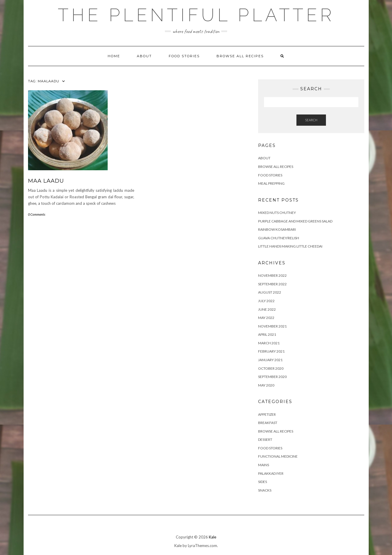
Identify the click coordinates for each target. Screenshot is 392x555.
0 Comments (37, 214)
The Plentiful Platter (196, 15)
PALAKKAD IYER (271, 473)
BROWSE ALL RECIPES (276, 431)
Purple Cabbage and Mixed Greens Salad (295, 221)
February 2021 (271, 351)
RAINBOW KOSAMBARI (277, 229)
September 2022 (272, 284)
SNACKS (265, 490)
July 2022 (266, 301)
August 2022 (270, 292)
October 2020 (271, 368)
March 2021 (269, 343)
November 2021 (272, 326)
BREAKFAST (268, 423)
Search (311, 120)
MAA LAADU (46, 181)
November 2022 (272, 275)
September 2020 (272, 377)
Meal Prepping (271, 183)
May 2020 (266, 385)
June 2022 (267, 309)
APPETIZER (267, 414)
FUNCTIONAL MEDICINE (278, 456)
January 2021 (270, 360)
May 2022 (266, 318)
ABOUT (144, 56)
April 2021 (267, 334)
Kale (213, 537)
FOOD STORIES (184, 56)
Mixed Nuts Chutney (277, 213)
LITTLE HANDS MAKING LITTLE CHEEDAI (290, 246)
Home (114, 56)
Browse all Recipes (240, 56)
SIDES (263, 482)
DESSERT (265, 439)
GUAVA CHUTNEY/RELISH (279, 238)
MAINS (264, 465)
